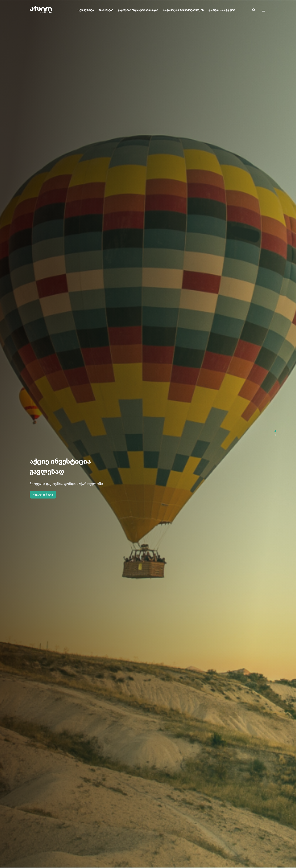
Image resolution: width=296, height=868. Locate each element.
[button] (275, 431)
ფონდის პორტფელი (222, 10)
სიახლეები (106, 10)
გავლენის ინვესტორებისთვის (138, 10)
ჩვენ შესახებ (85, 10)
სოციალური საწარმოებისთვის (183, 10)
